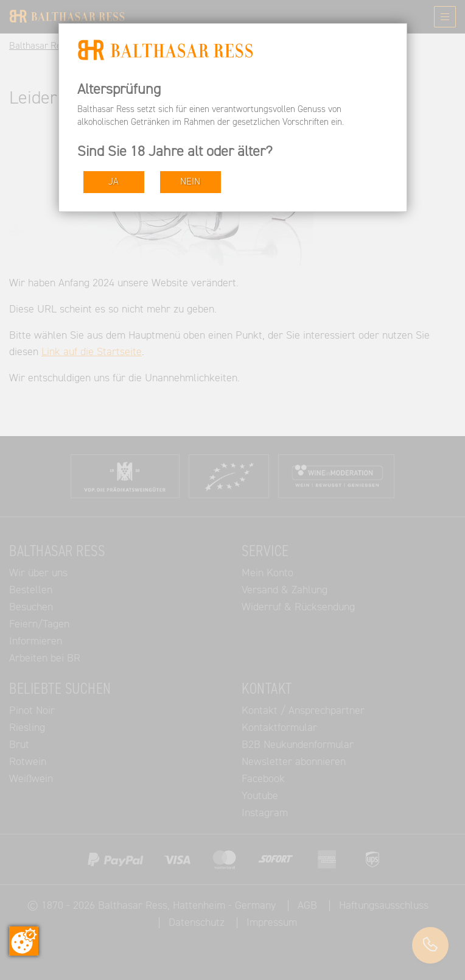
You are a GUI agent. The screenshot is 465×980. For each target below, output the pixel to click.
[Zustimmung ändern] (24, 941)
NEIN (190, 182)
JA (114, 182)
